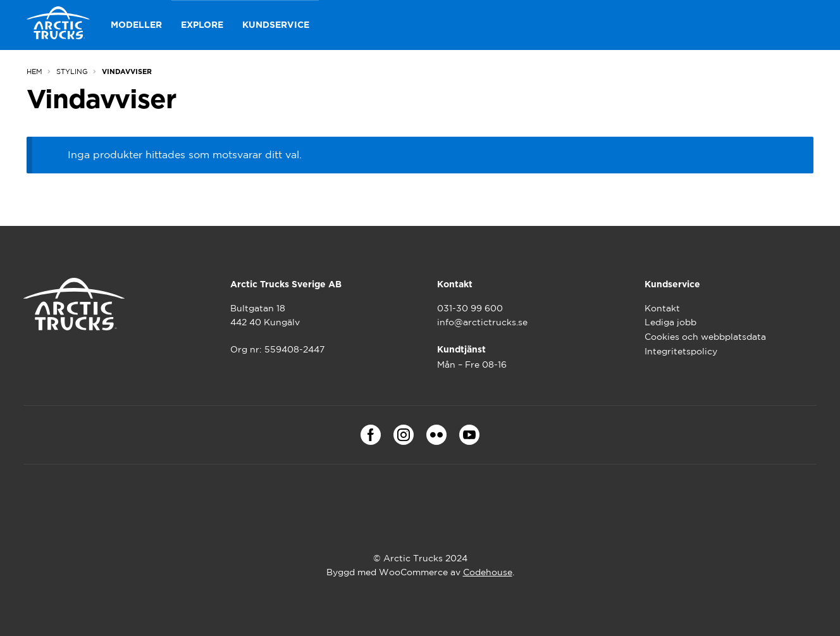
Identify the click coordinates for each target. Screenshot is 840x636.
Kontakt (662, 308)
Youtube (469, 435)
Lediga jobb (670, 322)
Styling (72, 72)
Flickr (436, 435)
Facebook (371, 435)
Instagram (404, 435)
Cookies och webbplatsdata (705, 337)
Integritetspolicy (681, 351)
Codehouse (488, 572)
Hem (34, 72)
